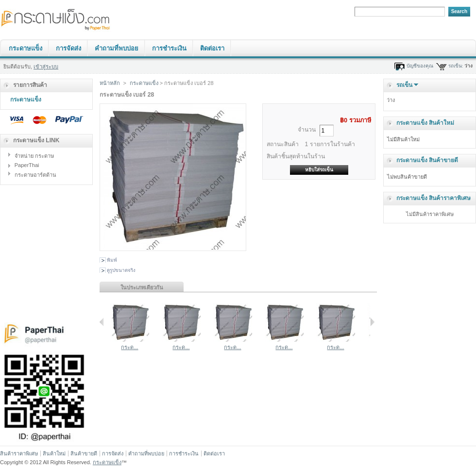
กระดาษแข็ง (25, 48)
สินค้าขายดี (84, 453)
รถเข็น (404, 85)
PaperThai (27, 165)
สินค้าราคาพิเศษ (19, 453)
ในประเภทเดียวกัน (142, 287)
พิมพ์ (112, 260)
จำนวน (307, 130)
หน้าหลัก (110, 83)
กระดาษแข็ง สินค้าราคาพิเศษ (433, 198)
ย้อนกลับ (102, 322)
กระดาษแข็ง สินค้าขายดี (427, 160)
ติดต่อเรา (212, 48)
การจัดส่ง (68, 48)
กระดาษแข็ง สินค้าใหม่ (425, 123)
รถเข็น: (456, 66)
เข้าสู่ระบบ (46, 67)
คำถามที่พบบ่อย (117, 48)
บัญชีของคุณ (420, 66)
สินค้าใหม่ (54, 453)
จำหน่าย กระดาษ (34, 156)
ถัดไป (372, 322)
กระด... (129, 347)
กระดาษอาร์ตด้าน (35, 175)
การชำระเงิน (169, 48)
